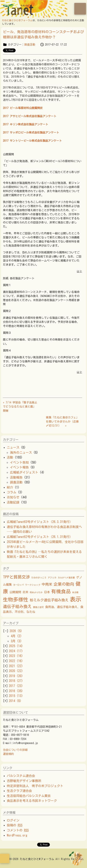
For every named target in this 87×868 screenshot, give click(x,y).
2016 (16, 691)
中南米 (47, 584)
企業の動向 (64, 584)
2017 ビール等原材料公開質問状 (23, 108)
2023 (16, 656)
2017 (16, 686)
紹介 (10, 487)
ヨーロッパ (18, 585)
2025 (16, 646)
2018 (16, 681)
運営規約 (8, 754)
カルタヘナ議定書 (66, 578)
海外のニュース (21, 452)
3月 (16, 641)
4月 (16, 636)
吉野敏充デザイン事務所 (24, 781)
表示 (75, 599)
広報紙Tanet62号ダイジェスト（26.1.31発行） (40, 537)
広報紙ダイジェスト (24, 472)
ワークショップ (33, 585)
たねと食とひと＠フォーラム (17, 20)
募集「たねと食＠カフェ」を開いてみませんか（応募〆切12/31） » (62, 422)
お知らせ (13, 497)
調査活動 (30, 45)
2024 (16, 651)
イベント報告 (19, 467)
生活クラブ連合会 (19, 791)
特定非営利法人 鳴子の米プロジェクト (35, 786)
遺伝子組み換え (17, 606)
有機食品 (61, 591)
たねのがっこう (39, 578)
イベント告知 (19, 462)
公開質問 (15, 592)
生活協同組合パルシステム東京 (29, 796)
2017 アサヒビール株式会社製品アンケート (30, 116)
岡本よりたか (36, 592)
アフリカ (52, 578)
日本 (47, 592)
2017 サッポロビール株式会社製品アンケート (31, 133)
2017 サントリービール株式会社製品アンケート (32, 141)
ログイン (13, 820)
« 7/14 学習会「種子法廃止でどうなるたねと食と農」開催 (20, 407)
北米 (25, 592)
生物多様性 (16, 599)
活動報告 (16, 477)
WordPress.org (17, 835)
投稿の (15, 825)
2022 (16, 661)
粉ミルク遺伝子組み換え (49, 600)
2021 (16, 666)
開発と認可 (38, 607)
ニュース (13, 447)
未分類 (75, 592)
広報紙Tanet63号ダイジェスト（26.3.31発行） (41, 522)
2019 (16, 676)
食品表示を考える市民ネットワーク (32, 801)
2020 (16, 671)
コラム (12, 492)
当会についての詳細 (15, 750)
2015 (16, 696)
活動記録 (13, 502)
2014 (15, 701)
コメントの (18, 830)
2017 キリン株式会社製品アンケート (26, 124)
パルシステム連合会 (21, 776)
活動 (10, 457)
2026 (16, 631)
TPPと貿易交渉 (16, 577)
